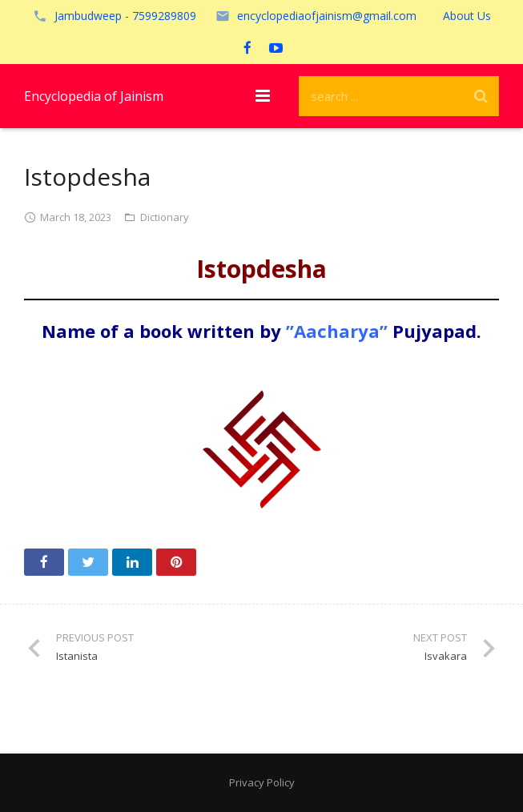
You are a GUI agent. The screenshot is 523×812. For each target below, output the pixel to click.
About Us (467, 16)
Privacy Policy (262, 782)
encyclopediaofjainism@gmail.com (327, 16)
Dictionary (165, 217)
